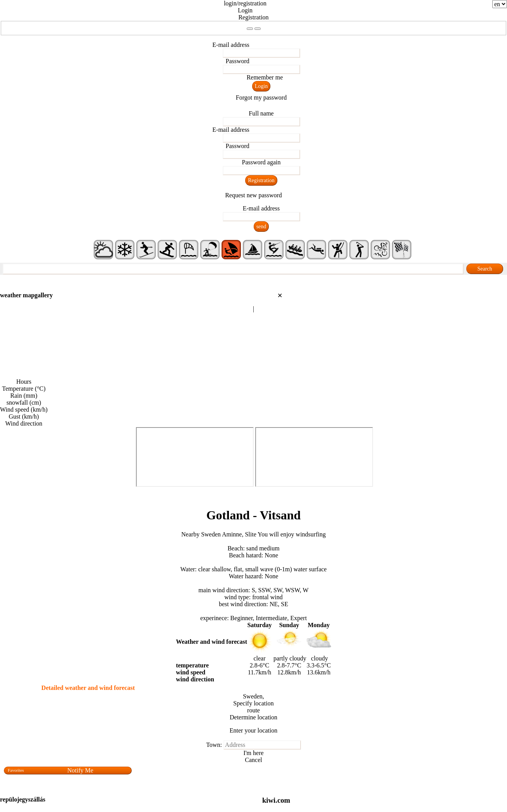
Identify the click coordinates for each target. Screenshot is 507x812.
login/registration (245, 3)
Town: (214, 745)
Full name (261, 113)
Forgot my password (261, 97)
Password (238, 61)
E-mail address (231, 45)
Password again (261, 162)
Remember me (265, 77)
